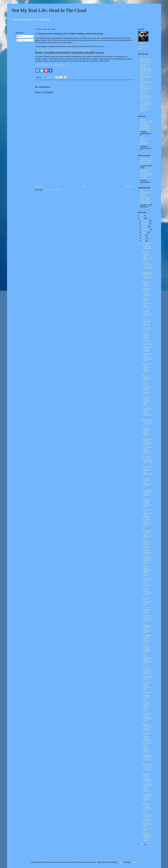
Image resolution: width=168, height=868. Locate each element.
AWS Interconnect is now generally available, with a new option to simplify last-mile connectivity (146, 106)
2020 (142, 218)
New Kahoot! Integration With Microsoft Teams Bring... (146, 706)
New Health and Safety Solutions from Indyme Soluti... (147, 357)
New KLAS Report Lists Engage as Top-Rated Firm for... (146, 649)
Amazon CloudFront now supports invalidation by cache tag (145, 141)
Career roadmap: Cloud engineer (146, 283)
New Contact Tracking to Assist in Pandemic (146, 610)
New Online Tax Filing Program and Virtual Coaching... (147, 513)
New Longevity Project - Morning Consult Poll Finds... (146, 686)
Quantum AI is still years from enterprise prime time (146, 292)
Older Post (129, 186)
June (144, 238)
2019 (142, 844)
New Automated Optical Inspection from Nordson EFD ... (147, 451)
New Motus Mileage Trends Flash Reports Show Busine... (147, 571)
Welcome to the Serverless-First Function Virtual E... (147, 442)
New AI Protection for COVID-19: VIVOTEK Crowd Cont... (147, 817)
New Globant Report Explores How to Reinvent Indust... (147, 523)
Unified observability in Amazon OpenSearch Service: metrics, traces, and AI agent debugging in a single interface (146, 197)
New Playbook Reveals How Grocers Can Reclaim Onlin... (147, 560)
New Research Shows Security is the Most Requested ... (147, 737)
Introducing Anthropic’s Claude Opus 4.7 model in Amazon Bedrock (146, 97)
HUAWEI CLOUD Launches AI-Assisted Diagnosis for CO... (147, 659)
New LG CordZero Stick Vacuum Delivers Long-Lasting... (147, 380)
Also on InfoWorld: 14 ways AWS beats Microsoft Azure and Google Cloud (64, 50)
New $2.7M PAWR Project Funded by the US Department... (147, 337)
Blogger (134, 862)
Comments (21, 40)
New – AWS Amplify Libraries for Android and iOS (146, 314)
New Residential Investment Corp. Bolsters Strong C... (147, 788)
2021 (142, 216)
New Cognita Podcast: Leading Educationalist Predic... (147, 807)
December (145, 221)
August (144, 232)
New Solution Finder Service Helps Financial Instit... (147, 601)
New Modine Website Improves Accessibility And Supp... (146, 778)
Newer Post (40, 186)
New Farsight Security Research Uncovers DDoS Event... (146, 401)
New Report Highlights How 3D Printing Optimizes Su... (146, 432)
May (143, 241)
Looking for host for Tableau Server (147, 678)
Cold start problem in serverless (146, 542)
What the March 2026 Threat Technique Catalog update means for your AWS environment (146, 174)
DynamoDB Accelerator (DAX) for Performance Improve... (147, 503)
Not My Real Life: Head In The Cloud (49, 10)
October (145, 227)
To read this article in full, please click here (50, 65)
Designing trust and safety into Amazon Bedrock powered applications (146, 161)
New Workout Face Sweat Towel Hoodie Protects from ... (147, 461)
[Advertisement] (84, 165)
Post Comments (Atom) (52, 190)
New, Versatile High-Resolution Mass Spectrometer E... (147, 471)
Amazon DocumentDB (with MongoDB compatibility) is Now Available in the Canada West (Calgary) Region (146, 125)
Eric (142, 43)
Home (84, 186)
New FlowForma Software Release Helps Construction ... (147, 413)
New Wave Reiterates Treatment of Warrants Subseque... (147, 837)
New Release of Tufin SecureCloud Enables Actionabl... (147, 348)
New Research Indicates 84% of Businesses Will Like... (146, 390)
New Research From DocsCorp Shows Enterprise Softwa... (146, 747)
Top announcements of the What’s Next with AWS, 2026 (146, 60)
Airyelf (121, 862)
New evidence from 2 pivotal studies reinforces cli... (147, 494)
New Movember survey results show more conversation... (147, 768)
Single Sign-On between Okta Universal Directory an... (147, 275)
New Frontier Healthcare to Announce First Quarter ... (147, 758)
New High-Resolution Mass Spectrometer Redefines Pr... (147, 483)
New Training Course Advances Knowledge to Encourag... (147, 551)
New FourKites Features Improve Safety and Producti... (146, 639)
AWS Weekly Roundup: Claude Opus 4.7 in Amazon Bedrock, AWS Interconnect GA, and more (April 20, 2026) (146, 87)
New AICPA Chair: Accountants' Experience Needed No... (147, 670)
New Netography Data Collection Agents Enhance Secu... (147, 368)
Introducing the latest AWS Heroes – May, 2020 (146, 322)
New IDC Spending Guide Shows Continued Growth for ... (147, 727)
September (146, 229)
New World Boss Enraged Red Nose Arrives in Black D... (147, 422)
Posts (20, 36)
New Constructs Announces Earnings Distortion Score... (147, 797)
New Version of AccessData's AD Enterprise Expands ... (147, 618)
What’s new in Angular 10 (146, 329)
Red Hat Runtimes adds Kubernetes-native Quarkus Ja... (147, 303)
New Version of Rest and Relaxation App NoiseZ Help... (146, 696)
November (145, 224)
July (143, 235)
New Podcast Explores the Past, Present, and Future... (147, 827)
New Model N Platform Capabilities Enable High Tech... (146, 717)
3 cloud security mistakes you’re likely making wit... (147, 246)
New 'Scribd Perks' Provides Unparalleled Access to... (147, 592)
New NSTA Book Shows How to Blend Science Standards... (147, 582)
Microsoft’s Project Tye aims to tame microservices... (147, 266)
